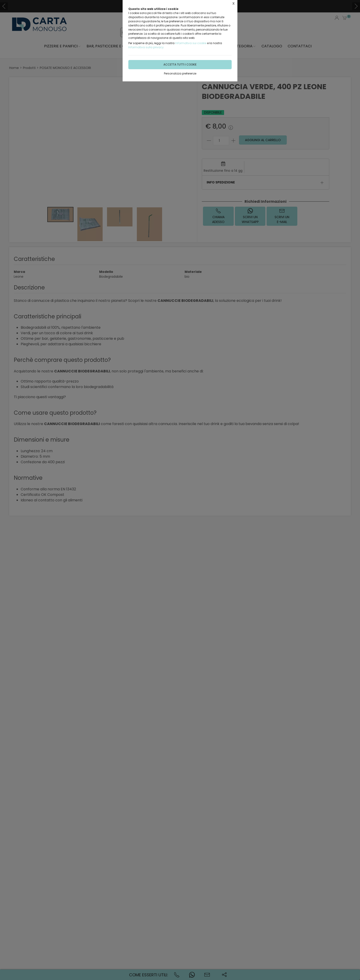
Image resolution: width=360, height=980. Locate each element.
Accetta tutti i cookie (180, 64)
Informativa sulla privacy (146, 47)
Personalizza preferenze (180, 73)
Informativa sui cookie (191, 43)
